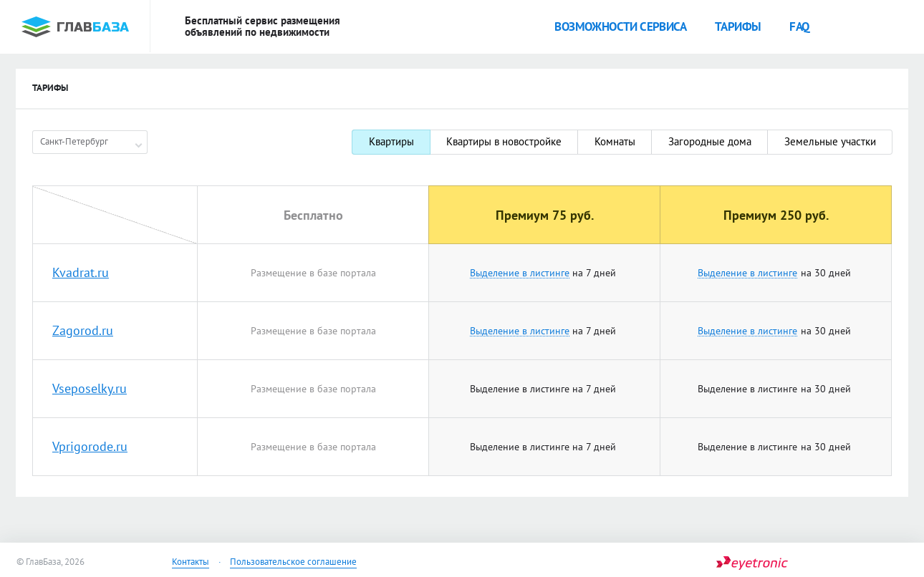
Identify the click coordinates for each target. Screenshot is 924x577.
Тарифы (738, 26)
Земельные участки (830, 141)
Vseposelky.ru (90, 389)
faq (799, 26)
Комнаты (615, 141)
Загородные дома (710, 141)
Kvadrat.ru (81, 273)
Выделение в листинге (520, 273)
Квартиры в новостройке (504, 141)
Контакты (191, 562)
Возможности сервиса (620, 26)
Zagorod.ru (83, 331)
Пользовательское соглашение (293, 562)
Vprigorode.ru (90, 447)
